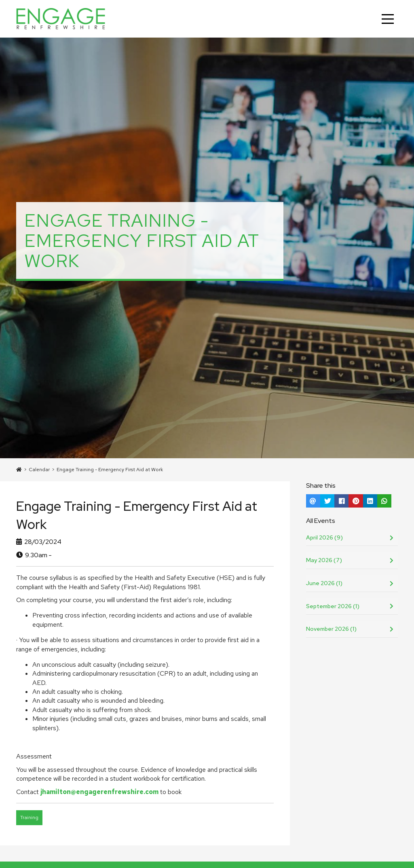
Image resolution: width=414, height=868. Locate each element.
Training (29, 817)
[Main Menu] (388, 19)
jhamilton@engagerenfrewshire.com (99, 792)
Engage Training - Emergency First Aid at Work (110, 470)
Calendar (39, 470)
